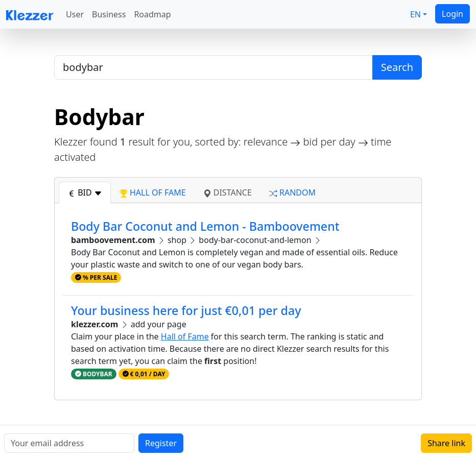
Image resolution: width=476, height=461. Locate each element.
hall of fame (153, 192)
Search (397, 67)
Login (453, 14)
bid (85, 192)
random (292, 192)
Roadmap (152, 14)
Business (109, 14)
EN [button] (415, 14)
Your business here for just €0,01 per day (186, 310)
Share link (446, 443)
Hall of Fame (185, 336)
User (75, 14)
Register (161, 443)
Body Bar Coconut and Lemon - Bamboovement (205, 226)
